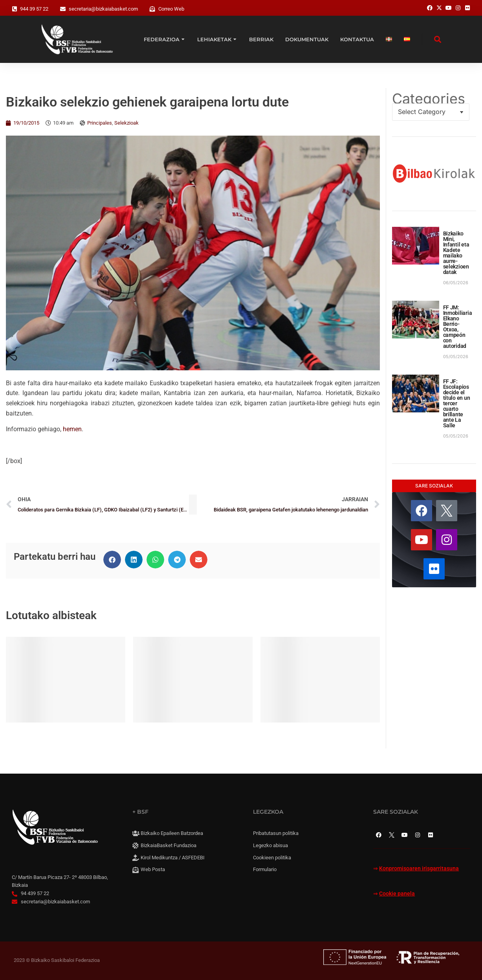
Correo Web (171, 9)
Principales (100, 123)
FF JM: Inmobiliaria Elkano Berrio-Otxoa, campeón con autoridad (458, 327)
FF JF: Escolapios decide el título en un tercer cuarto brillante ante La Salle (457, 403)
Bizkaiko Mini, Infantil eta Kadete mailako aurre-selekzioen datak (456, 253)
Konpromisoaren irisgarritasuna (419, 869)
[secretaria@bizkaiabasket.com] (63, 9)
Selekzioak (126, 123)
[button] (112, 560)
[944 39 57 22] (15, 9)
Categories (429, 99)
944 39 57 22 (34, 9)
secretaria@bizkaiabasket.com (103, 9)
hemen (72, 429)
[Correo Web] (152, 9)
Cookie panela (397, 894)
